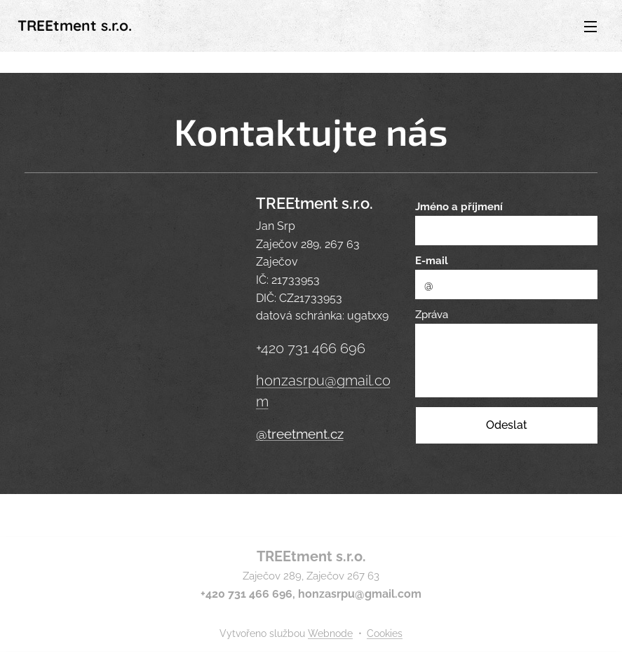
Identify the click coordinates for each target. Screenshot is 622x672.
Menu (590, 27)
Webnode (330, 633)
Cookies (385, 633)
